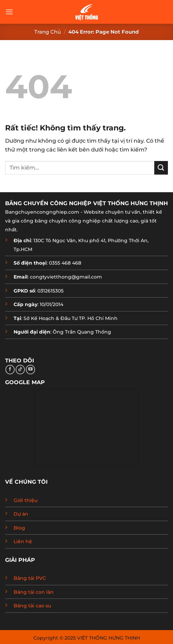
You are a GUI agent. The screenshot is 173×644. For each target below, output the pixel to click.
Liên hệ (23, 541)
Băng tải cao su (32, 606)
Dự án (21, 514)
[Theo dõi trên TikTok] (20, 370)
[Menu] (9, 12)
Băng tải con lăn (34, 592)
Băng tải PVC (30, 578)
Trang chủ (48, 32)
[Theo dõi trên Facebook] (10, 370)
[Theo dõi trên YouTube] (30, 370)
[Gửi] (161, 168)
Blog (19, 528)
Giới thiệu (25, 500)
